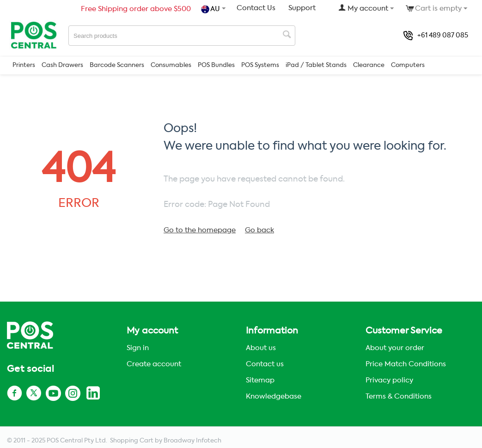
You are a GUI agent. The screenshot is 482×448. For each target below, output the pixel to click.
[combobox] (182, 36)
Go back (259, 230)
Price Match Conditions (406, 364)
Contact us (265, 364)
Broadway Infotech (192, 441)
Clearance (369, 65)
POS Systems (260, 65)
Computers (408, 65)
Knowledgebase (274, 397)
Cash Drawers (62, 65)
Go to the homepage (200, 230)
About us (261, 348)
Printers (24, 65)
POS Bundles (216, 65)
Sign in (138, 348)
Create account (154, 364)
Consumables (171, 65)
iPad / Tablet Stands (316, 65)
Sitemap (260, 380)
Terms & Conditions (399, 397)
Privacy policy (389, 380)
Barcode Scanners (117, 65)
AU (211, 9)
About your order (395, 348)
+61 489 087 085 (436, 36)
